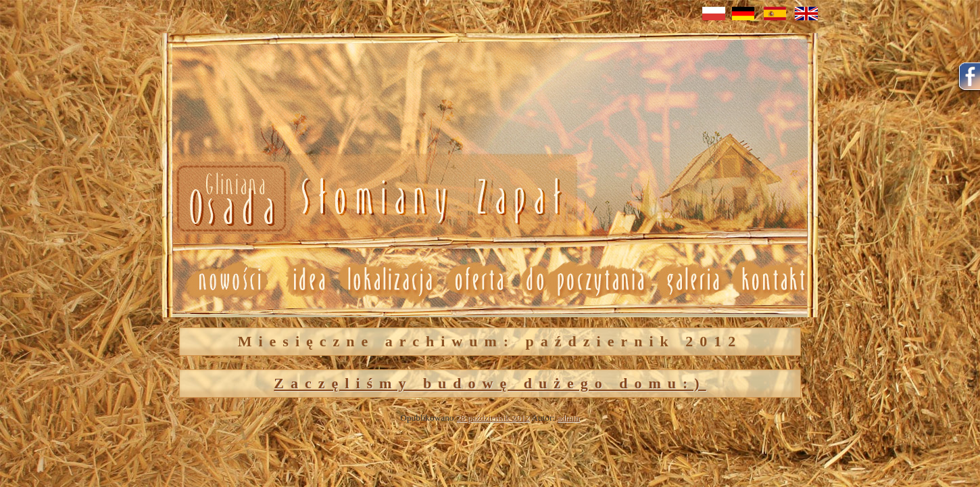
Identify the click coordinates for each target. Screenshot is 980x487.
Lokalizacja (389, 280)
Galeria (692, 280)
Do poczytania (584, 280)
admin (568, 418)
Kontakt (774, 280)
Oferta (478, 280)
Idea (303, 280)
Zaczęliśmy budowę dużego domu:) (490, 383)
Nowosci (367, 199)
